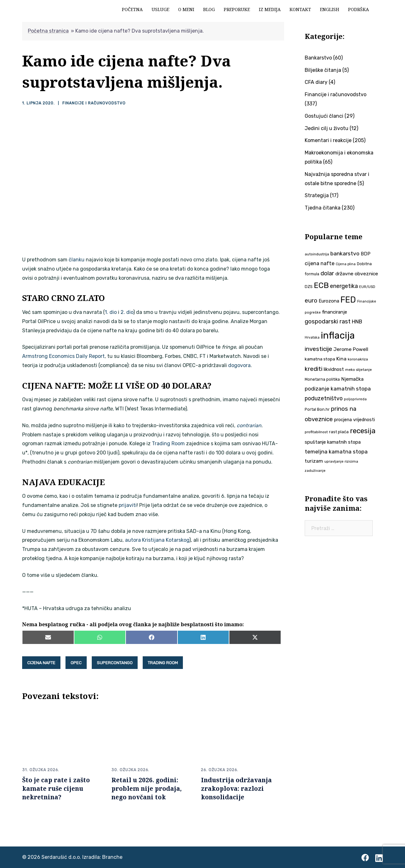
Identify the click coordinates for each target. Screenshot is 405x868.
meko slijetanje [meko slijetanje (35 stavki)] (358, 370)
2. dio (127, 312)
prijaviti (128, 505)
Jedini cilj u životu (327, 128)
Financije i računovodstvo (93, 103)
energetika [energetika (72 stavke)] (344, 286)
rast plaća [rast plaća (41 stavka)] (339, 432)
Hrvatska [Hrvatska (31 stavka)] (312, 337)
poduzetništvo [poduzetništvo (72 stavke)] (324, 398)
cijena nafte (41, 663)
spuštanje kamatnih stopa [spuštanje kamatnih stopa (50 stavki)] (333, 442)
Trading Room (168, 443)
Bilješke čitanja (323, 70)
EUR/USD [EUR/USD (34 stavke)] (367, 287)
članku (77, 260)
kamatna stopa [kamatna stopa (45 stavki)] (320, 359)
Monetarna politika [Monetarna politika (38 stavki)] (322, 379)
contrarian (249, 425)
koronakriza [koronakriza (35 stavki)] (358, 359)
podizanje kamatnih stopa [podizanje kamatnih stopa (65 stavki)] (338, 389)
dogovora (239, 365)
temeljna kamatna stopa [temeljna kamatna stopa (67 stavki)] (336, 452)
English (330, 9)
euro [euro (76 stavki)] (311, 301)
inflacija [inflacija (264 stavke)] (338, 335)
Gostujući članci (324, 116)
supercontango (115, 663)
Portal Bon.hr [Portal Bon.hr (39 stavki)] (317, 409)
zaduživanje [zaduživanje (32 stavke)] (315, 471)
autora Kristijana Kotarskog (157, 540)
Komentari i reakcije (328, 140)
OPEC (76, 663)
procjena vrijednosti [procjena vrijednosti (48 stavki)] (355, 420)
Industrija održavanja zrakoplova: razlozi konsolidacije (236, 788)
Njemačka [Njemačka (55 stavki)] (352, 379)
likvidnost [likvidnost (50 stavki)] (334, 369)
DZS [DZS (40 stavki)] (309, 287)
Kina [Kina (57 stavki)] (341, 359)
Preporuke (237, 9)
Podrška (358, 9)
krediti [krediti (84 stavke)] (314, 369)
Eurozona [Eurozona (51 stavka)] (329, 301)
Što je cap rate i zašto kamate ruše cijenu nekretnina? (56, 788)
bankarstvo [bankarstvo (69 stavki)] (345, 253)
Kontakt (300, 9)
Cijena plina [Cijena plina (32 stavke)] (346, 264)
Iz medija (270, 9)
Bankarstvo (318, 58)
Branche (112, 857)
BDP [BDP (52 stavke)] (366, 254)
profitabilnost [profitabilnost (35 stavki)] (316, 432)
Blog (209, 9)
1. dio (111, 312)
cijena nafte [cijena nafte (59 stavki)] (320, 263)
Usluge (160, 9)
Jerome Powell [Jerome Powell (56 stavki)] (351, 349)
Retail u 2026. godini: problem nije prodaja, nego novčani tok (146, 788)
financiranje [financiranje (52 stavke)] (335, 312)
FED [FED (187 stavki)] (348, 300)
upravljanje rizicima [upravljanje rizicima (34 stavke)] (341, 461)
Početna (132, 9)
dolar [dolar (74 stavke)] (327, 273)
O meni (186, 9)
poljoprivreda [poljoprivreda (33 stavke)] (355, 399)
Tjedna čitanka (323, 208)
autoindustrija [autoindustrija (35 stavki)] (317, 254)
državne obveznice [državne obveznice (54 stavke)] (357, 274)
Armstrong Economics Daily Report (63, 356)
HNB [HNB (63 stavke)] (357, 322)
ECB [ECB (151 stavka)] (321, 285)
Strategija (317, 195)
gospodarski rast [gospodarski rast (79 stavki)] (328, 322)
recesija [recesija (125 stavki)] (363, 431)
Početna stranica (48, 31)
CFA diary (316, 82)
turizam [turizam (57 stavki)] (314, 461)
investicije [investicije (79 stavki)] (318, 349)
